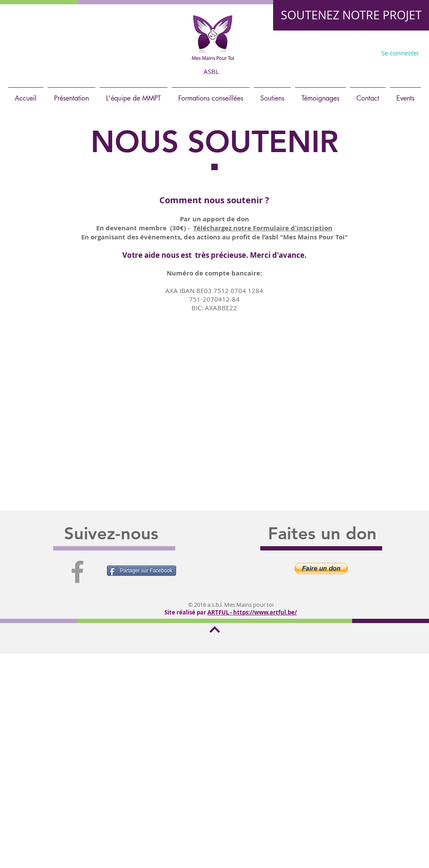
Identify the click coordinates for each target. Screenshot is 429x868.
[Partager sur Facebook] (141, 571)
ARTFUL (218, 612)
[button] (321, 568)
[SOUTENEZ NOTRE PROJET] (351, 15)
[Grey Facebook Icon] (78, 572)
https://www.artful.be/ (265, 612)
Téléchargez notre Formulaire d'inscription (263, 228)
